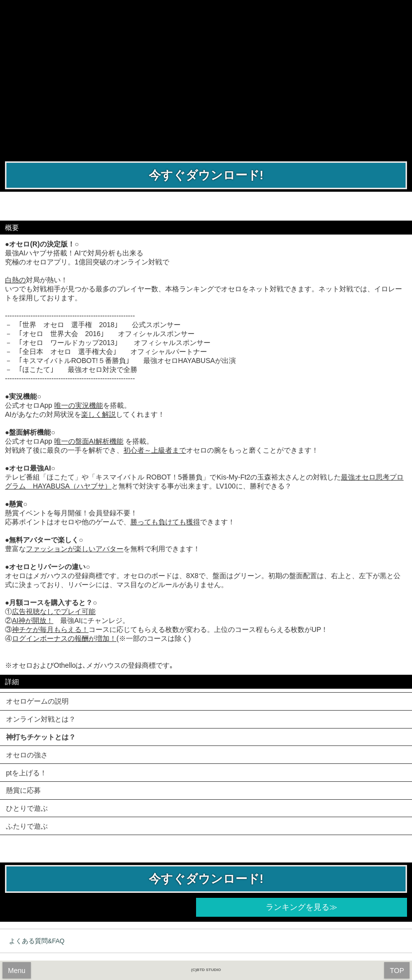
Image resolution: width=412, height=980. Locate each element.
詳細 (12, 682)
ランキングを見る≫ (302, 907)
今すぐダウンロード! (206, 175)
